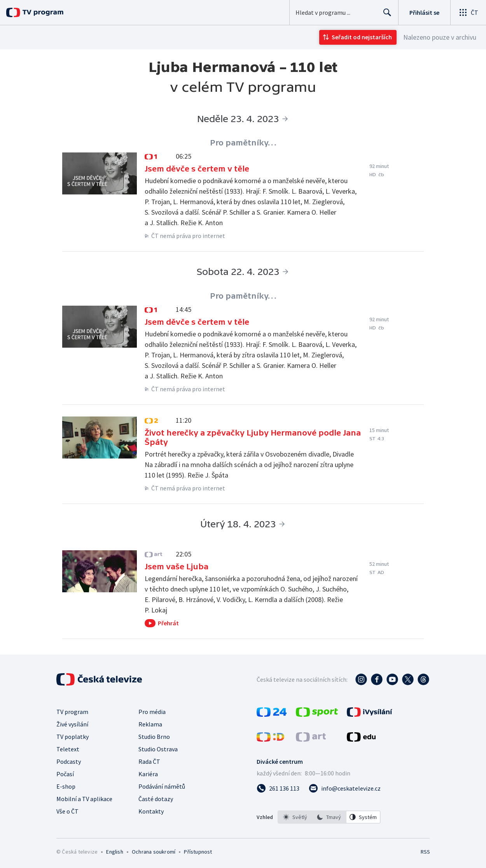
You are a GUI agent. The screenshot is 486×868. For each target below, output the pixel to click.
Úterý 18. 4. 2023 (238, 524)
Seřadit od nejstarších (362, 37)
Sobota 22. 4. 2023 (238, 272)
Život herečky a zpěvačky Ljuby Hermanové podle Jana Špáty (253, 437)
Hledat (385, 16)
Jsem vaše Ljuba (177, 567)
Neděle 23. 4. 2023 (238, 119)
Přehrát (168, 623)
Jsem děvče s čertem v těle (197, 169)
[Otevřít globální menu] (468, 12)
